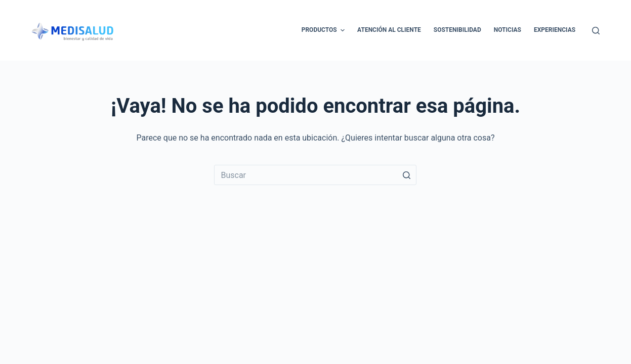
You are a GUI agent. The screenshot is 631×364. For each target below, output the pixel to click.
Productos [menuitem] (324, 30)
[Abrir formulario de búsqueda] (596, 31)
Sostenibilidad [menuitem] (457, 30)
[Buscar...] (315, 175)
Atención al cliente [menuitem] (389, 30)
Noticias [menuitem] (508, 30)
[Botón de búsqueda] (406, 175)
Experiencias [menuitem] (555, 30)
